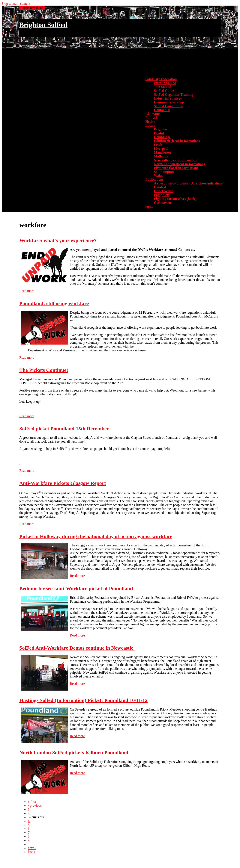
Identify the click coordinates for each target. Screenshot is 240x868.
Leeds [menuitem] (158, 145)
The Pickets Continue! (44, 370)
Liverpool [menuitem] (161, 149)
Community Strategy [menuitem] (169, 102)
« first (32, 802)
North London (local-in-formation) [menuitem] (179, 164)
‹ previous (35, 805)
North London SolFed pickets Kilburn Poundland (74, 753)
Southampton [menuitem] (164, 172)
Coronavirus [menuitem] (163, 203)
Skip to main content (16, 4)
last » (31, 852)
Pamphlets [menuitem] (162, 195)
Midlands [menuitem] (161, 156)
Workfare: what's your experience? (58, 240)
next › (32, 848)
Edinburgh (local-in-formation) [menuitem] (177, 141)
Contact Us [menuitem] (162, 110)
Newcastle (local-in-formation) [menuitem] (176, 160)
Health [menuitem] (150, 122)
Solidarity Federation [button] (161, 79)
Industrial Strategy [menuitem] (168, 98)
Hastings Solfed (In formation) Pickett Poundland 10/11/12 (83, 700)
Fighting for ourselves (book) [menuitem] (175, 199)
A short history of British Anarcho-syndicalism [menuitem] (188, 183)
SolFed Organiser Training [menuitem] (173, 95)
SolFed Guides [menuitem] (164, 91)
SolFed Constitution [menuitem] (168, 106)
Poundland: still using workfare (54, 303)
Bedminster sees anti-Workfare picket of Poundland (76, 588)
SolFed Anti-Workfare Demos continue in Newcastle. (77, 648)
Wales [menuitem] (158, 176)
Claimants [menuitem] (153, 114)
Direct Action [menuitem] (164, 191)
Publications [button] (154, 179)
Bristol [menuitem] (159, 133)
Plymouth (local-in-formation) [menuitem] (176, 168)
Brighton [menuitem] (160, 129)
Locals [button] (150, 125)
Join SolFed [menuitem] (162, 87)
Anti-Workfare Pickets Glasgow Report (63, 483)
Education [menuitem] (153, 118)
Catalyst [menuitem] (160, 187)
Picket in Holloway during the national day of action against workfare (96, 536)
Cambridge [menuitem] (162, 137)
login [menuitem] (149, 206)
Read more (27, 291)
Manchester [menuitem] (163, 152)
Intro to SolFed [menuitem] (165, 83)
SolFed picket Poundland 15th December (64, 429)
